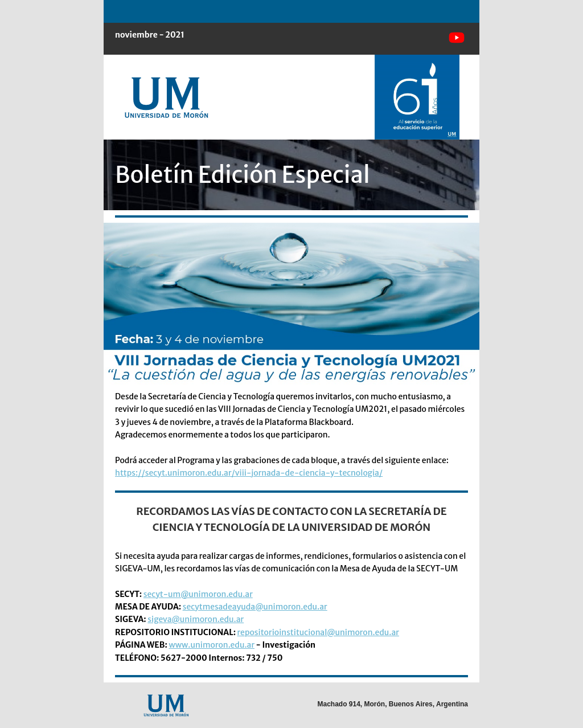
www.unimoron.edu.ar (212, 645)
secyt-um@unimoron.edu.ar (198, 594)
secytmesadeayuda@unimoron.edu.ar (255, 607)
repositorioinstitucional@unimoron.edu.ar (318, 632)
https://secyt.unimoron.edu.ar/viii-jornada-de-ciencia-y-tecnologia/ (249, 473)
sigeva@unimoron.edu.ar (196, 619)
